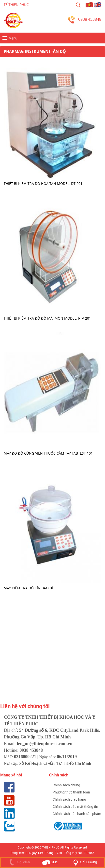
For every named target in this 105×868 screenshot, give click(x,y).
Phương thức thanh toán (71, 792)
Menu (9, 38)
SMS (50, 862)
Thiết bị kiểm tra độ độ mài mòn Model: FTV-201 (47, 318)
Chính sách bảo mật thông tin (75, 806)
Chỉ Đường (84, 862)
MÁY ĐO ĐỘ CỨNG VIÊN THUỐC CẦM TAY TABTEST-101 (48, 453)
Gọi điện (19, 862)
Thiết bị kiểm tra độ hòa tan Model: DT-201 (43, 183)
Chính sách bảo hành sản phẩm (77, 814)
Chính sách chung (66, 785)
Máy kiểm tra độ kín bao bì (28, 588)
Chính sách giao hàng (69, 799)
